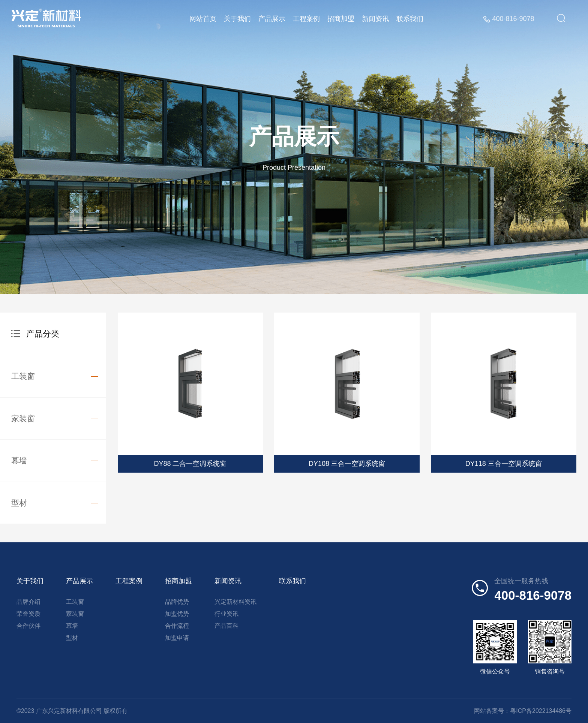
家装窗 (23, 418)
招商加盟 (343, 19)
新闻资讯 (377, 19)
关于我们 (239, 19)
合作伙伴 (28, 626)
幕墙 (19, 460)
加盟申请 (177, 638)
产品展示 (274, 19)
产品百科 (226, 626)
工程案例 (308, 19)
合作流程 (177, 626)
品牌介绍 (28, 602)
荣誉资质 (28, 614)
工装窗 (23, 376)
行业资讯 (226, 614)
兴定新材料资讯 (235, 602)
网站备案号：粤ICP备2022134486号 (523, 711)
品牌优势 (177, 602)
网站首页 (205, 19)
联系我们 (412, 19)
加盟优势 (177, 614)
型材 (19, 503)
